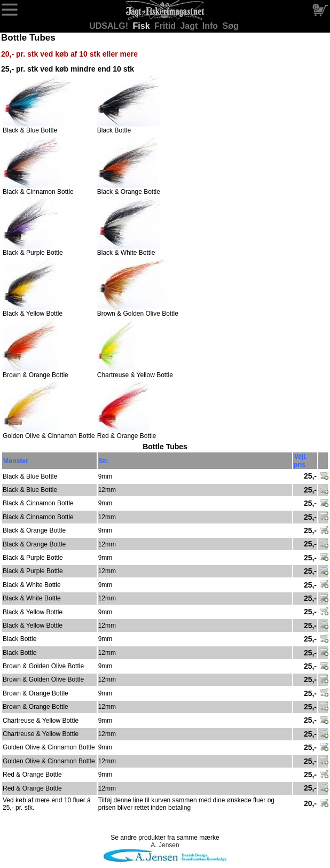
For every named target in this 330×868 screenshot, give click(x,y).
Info (211, 26)
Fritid (166, 26)
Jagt (190, 26)
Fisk (143, 26)
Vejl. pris (300, 460)
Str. (104, 461)
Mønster (16, 461)
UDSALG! (110, 26)
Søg (231, 26)
